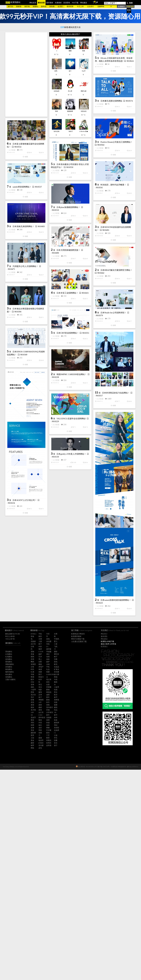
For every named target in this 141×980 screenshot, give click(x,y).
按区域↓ (27, 6)
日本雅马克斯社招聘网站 (79, 147)
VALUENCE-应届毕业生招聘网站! (39, 553)
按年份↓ (44, 6)
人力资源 (36, 127)
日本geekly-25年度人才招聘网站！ (71, 653)
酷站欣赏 (41, 3)
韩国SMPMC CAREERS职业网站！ (72, 498)
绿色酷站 (9, 677)
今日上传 (80, 6)
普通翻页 (121, 6)
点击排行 (91, 6)
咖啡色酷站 (10, 672)
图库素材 (50, 3)
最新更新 (70, 6)
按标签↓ (19, 6)
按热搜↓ (52, 6)
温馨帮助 (101, 6)
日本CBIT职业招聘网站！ (36, 441)
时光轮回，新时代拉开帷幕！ (81, 230)
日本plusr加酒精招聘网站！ (68, 267)
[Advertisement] (26, 75)
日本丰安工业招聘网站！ (67, 384)
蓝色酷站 (9, 659)
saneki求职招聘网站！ (22, 250)
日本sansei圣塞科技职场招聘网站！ (52, 753)
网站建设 (84, 3)
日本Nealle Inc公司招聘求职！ (81, 418)
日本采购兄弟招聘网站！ (23, 290)
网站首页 (33, 3)
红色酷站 (9, 657)
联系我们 (104, 647)
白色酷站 (9, 654)
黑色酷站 (9, 652)
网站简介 (104, 634)
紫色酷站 (9, 662)
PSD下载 (75, 3)
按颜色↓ (36, 6)
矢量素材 (58, 3)
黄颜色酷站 (10, 664)
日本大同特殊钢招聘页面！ (36, 325)
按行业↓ (11, 6)
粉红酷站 (9, 674)
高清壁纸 (67, 3)
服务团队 (104, 636)
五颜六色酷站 (10, 679)
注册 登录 (130, 6)
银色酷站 (9, 669)
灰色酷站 (9, 667)
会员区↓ (61, 6)
